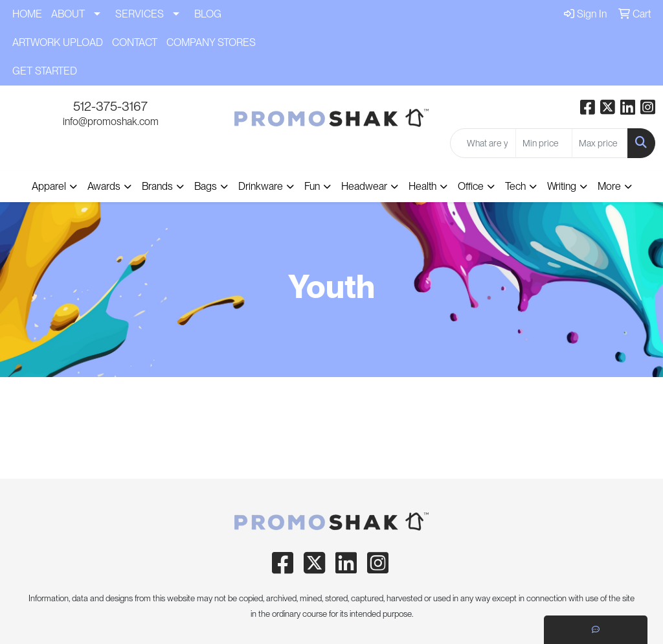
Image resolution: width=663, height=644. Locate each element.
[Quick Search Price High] (600, 143)
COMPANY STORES (211, 42)
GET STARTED (45, 71)
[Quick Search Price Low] (544, 143)
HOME (27, 14)
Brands (157, 186)
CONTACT (135, 42)
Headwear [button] (364, 186)
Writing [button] (562, 186)
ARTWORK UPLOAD (58, 42)
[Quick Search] (483, 143)
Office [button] (471, 186)
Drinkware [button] (261, 186)
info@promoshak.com (111, 121)
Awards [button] (104, 186)
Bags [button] (206, 186)
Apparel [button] (49, 186)
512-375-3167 (110, 106)
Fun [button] (312, 186)
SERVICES (140, 14)
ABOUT (68, 14)
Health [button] (422, 186)
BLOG (208, 14)
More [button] (609, 186)
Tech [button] (515, 186)
